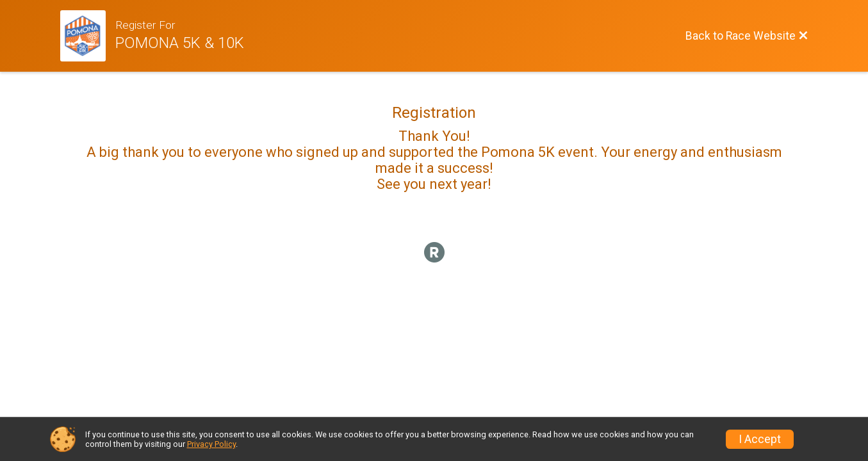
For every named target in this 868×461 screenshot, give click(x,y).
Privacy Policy (211, 444)
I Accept (760, 439)
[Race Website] (88, 36)
